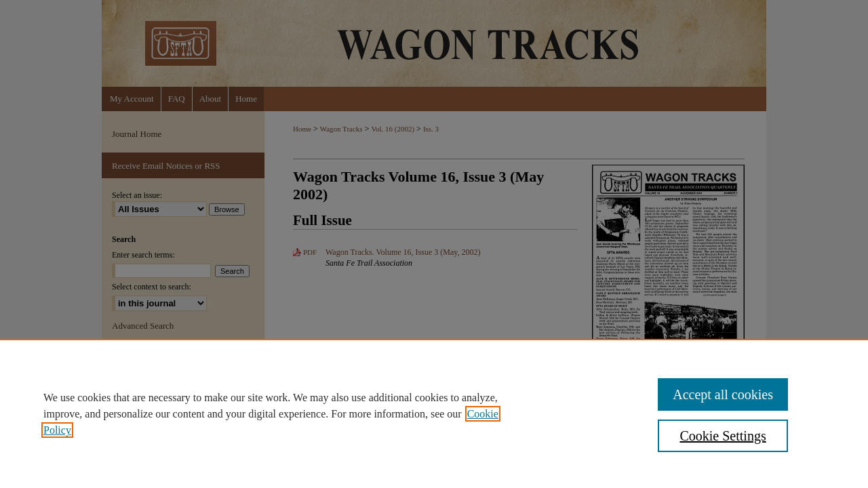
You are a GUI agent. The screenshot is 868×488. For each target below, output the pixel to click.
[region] (434, 413)
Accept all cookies (723, 394)
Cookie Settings (723, 436)
